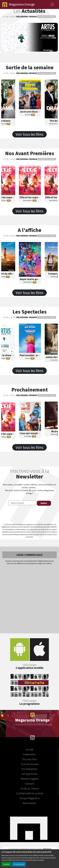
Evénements (29, 754)
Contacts (29, 783)
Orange (19, 4)
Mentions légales (29, 779)
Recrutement (29, 803)
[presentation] (29, 515)
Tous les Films (29, 759)
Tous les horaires (29, 764)
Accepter (6, 864)
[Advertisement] (29, 599)
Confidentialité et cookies (29, 793)
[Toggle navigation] (52, 4)
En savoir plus (19, 864)
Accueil (29, 749)
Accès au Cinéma (29, 788)
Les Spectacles (29, 774)
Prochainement (29, 769)
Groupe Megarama (29, 798)
